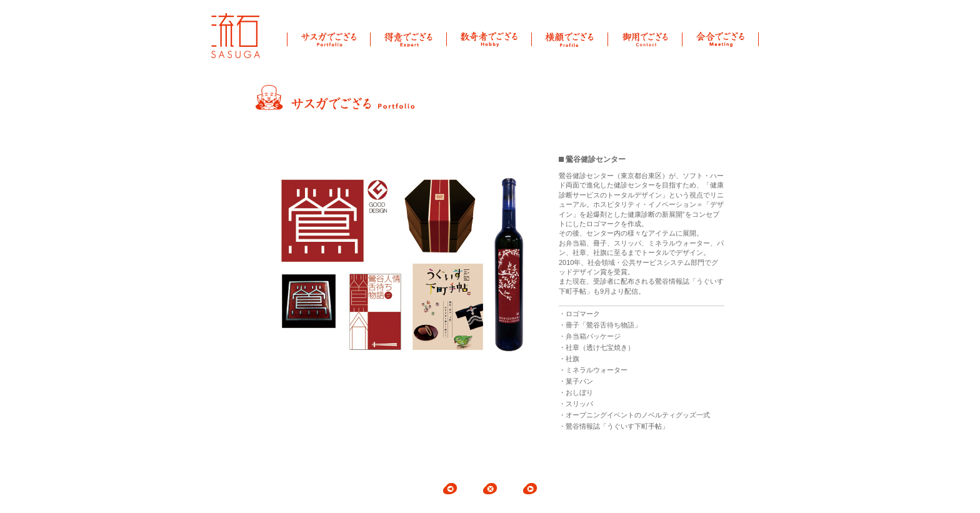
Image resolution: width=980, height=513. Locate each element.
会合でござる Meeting (721, 39)
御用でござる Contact (645, 39)
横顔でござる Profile (570, 39)
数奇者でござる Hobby (489, 39)
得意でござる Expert (409, 39)
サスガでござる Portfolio (329, 39)
